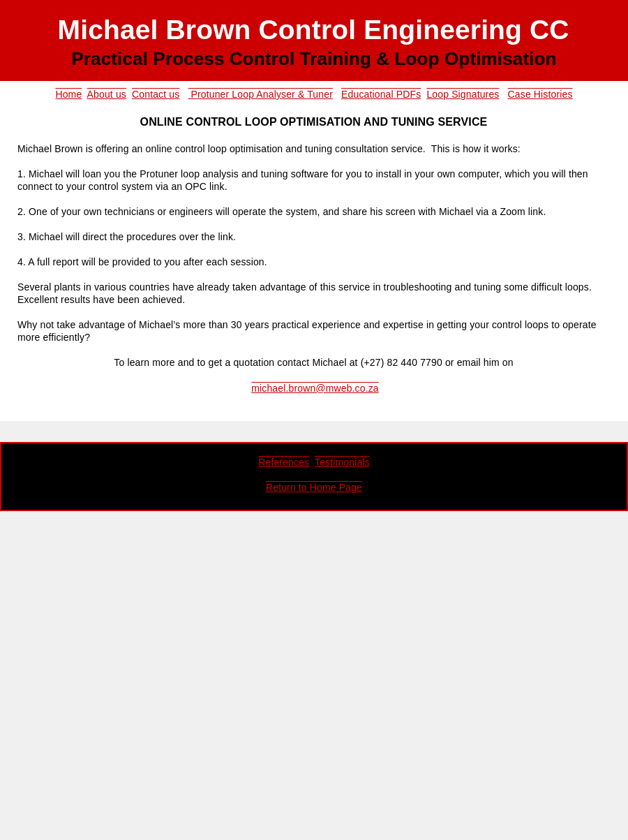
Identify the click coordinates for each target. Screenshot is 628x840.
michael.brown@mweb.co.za (315, 388)
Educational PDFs (381, 94)
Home (68, 94)
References (284, 462)
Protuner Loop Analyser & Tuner (260, 94)
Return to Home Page (314, 487)
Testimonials (342, 462)
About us (107, 94)
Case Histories (540, 94)
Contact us (156, 94)
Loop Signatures (463, 94)
